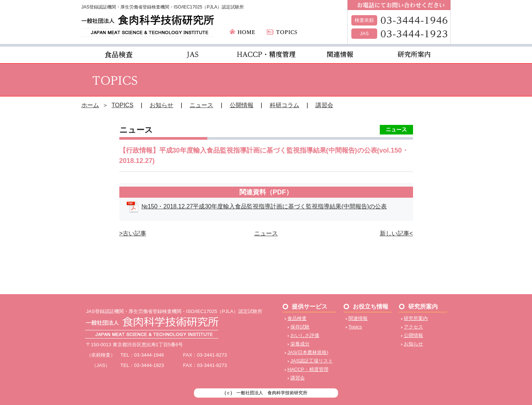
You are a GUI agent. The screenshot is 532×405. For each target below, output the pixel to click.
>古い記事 (133, 233)
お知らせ (161, 105)
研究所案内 (416, 318)
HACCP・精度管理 (308, 369)
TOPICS (122, 105)
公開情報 (242, 105)
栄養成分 (300, 344)
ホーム (90, 105)
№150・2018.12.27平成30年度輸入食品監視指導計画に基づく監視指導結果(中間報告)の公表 (264, 206)
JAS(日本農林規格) (308, 352)
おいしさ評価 (305, 335)
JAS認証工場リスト (312, 361)
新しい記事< (396, 233)
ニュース (201, 105)
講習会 (324, 105)
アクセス (413, 327)
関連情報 (358, 318)
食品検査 (297, 318)
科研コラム (284, 105)
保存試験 (300, 327)
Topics (355, 327)
